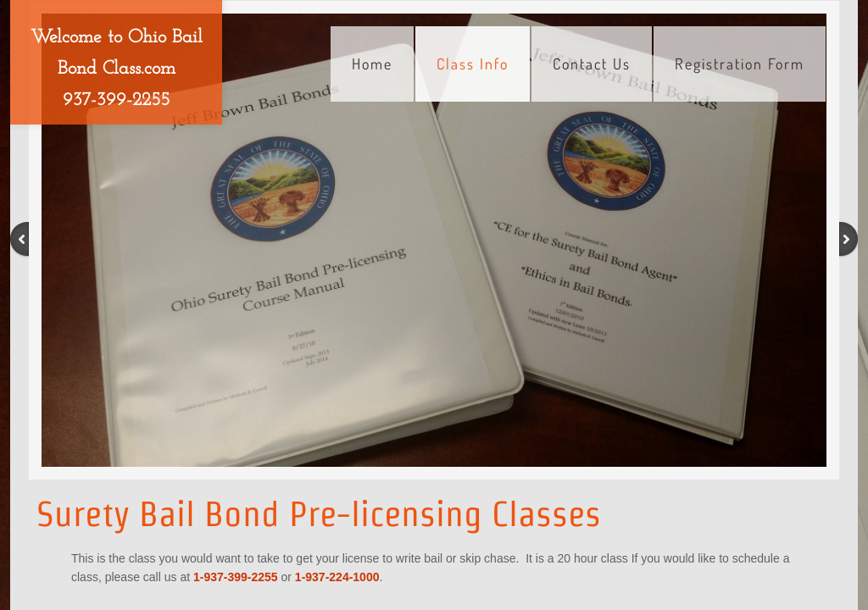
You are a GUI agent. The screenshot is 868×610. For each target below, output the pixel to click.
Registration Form (740, 64)
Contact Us (592, 64)
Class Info (473, 64)
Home (372, 64)
